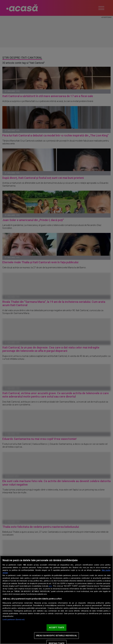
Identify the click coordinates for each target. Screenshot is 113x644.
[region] (57, 600)
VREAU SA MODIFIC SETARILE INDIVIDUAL (57, 636)
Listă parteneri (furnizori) (14, 620)
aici (50, 586)
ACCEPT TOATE (57, 627)
